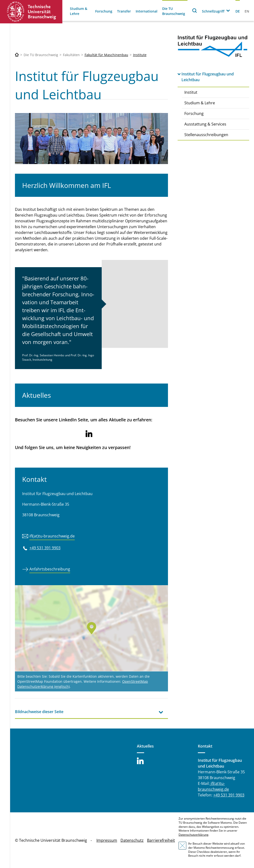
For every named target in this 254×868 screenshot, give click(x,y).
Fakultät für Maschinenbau (106, 55)
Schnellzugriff (213, 11)
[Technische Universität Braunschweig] (17, 55)
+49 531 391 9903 (45, 548)
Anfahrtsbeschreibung (50, 569)
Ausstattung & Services (205, 124)
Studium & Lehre (79, 11)
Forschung (104, 11)
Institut (191, 92)
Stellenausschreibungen (206, 135)
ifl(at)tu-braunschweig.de (52, 536)
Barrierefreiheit (161, 840)
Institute (140, 55)
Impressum (107, 840)
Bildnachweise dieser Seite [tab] (39, 712)
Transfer (124, 11)
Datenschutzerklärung (194, 835)
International (147, 11)
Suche (195, 10)
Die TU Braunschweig (174, 11)
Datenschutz (132, 840)
